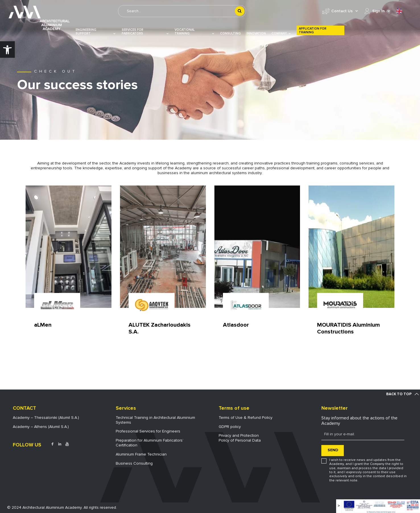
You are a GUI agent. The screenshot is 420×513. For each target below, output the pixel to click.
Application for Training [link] (313, 30)
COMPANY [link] (281, 33)
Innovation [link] (256, 33)
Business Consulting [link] (134, 463)
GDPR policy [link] (230, 427)
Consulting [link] (230, 33)
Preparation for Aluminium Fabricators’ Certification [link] (150, 443)
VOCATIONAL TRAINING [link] (195, 32)
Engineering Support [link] (96, 32)
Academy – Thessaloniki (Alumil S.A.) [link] (46, 418)
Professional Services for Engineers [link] (148, 431)
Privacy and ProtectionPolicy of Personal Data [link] (240, 438)
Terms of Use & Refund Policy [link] (246, 418)
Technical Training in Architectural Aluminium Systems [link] (155, 420)
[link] (7, 50)
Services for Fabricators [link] (145, 32)
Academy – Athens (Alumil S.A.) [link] (41, 427)
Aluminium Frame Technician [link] (141, 454)
